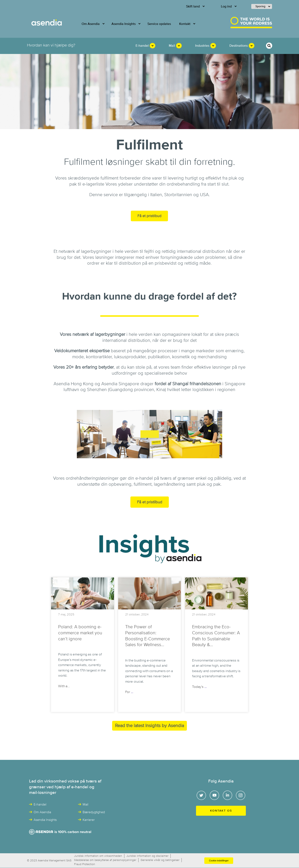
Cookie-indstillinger (219, 861)
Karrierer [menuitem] (89, 820)
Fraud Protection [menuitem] (85, 864)
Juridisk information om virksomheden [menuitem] (98, 856)
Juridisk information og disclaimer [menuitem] (147, 856)
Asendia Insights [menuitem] (124, 24)
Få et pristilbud (149, 216)
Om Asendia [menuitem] (91, 24)
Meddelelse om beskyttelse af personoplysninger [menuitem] (105, 860)
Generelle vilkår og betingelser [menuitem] (160, 860)
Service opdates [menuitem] (159, 24)
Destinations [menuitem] (239, 46)
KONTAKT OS (221, 811)
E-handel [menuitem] (142, 46)
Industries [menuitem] (202, 46)
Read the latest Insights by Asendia (149, 726)
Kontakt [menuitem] (185, 24)
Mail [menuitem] (172, 46)
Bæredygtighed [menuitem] (94, 812)
